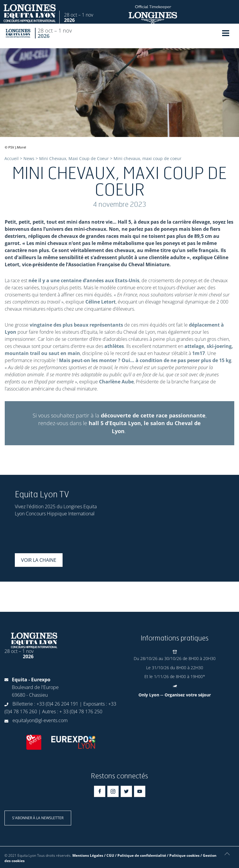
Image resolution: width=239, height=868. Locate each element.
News (29, 158)
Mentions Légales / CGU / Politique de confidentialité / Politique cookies (136, 855)
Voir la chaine (39, 560)
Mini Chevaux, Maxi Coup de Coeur (74, 158)
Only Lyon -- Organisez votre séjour (175, 695)
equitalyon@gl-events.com (40, 720)
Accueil (12, 158)
